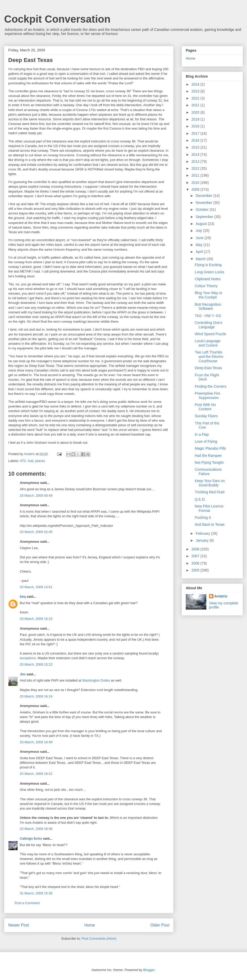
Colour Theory (206, 286)
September (205, 217)
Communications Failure (208, 472)
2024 (196, 84)
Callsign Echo (31, 838)
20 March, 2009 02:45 (36, 532)
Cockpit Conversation (57, 19)
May (199, 245)
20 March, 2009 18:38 (36, 829)
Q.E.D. (200, 499)
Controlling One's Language (209, 325)
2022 (196, 98)
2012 (196, 168)
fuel (31, 461)
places (40, 461)
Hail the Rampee (208, 456)
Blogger (149, 970)
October (202, 210)
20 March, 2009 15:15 (36, 619)
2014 (196, 155)
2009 (196, 189)
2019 (196, 119)
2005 (196, 570)
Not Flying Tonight (209, 462)
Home (90, 925)
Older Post (160, 925)
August (202, 224)
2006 (196, 563)
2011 (196, 175)
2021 (196, 105)
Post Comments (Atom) (99, 938)
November (204, 203)
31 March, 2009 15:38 (36, 893)
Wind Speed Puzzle (210, 334)
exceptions (28, 658)
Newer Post (19, 925)
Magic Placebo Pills (210, 448)
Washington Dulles (96, 680)
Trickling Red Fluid (210, 492)
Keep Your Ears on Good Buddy (210, 483)
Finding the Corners (211, 386)
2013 (196, 161)
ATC (23, 461)
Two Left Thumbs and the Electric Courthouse (209, 357)
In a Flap (202, 434)
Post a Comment (27, 903)
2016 (196, 140)
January (202, 540)
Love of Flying (206, 441)
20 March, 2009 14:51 (36, 587)
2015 (196, 147)
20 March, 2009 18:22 (36, 774)
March (201, 259)
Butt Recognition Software (208, 307)
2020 (196, 112)
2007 (196, 556)
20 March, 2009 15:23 (36, 664)
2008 (196, 549)
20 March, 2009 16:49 (36, 742)
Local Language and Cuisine (208, 343)
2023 (196, 91)
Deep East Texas (208, 368)
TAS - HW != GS (208, 316)
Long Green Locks (209, 272)
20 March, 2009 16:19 (36, 696)
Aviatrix (221, 596)
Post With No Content (205, 407)
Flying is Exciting (208, 265)
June (200, 238)
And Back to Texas (210, 524)
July (199, 231)
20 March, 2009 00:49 (36, 496)
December (204, 196)
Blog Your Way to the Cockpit (209, 295)
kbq (23, 597)
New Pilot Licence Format (209, 508)
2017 (196, 133)
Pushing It (203, 518)
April (200, 252)
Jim (23, 674)
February (203, 533)
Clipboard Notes (208, 279)
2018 (196, 126)
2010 (196, 183)
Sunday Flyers (206, 416)
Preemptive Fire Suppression (208, 396)
